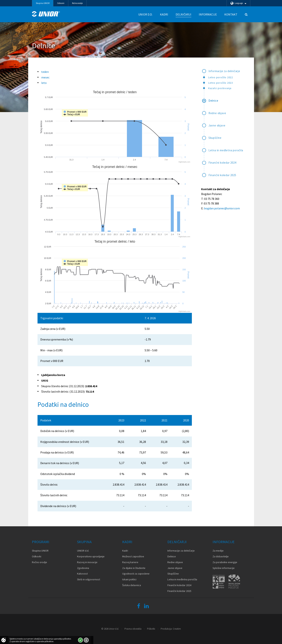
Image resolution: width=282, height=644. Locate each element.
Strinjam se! (80, 640)
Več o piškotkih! (86, 640)
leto (44, 83)
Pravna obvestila (133, 629)
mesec (45, 77)
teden (45, 72)
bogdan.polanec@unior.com (222, 208)
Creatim (177, 629)
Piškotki (151, 629)
